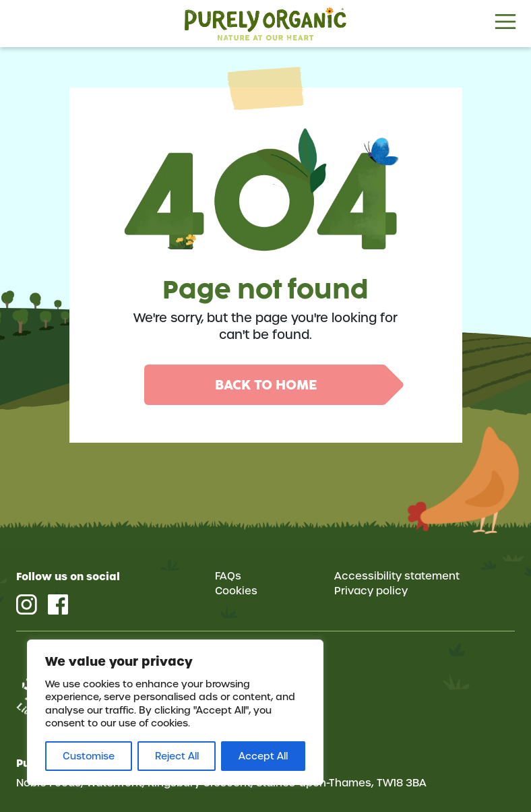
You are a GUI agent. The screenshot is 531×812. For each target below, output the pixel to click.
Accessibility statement (397, 576)
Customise (89, 756)
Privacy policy (371, 591)
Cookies (236, 591)
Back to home (266, 385)
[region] (175, 712)
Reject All (177, 756)
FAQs (228, 576)
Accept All (263, 756)
